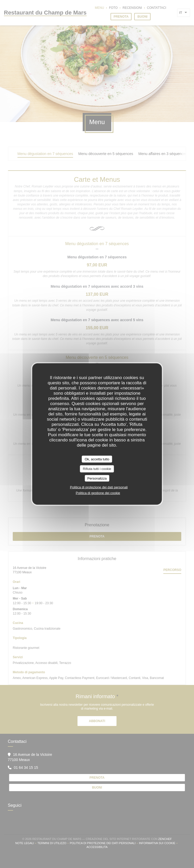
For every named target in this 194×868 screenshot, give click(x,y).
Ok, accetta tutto (97, 459)
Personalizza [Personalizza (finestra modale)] (97, 478)
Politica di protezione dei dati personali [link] (99, 487)
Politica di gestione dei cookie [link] (98, 493)
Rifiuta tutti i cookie (97, 469)
